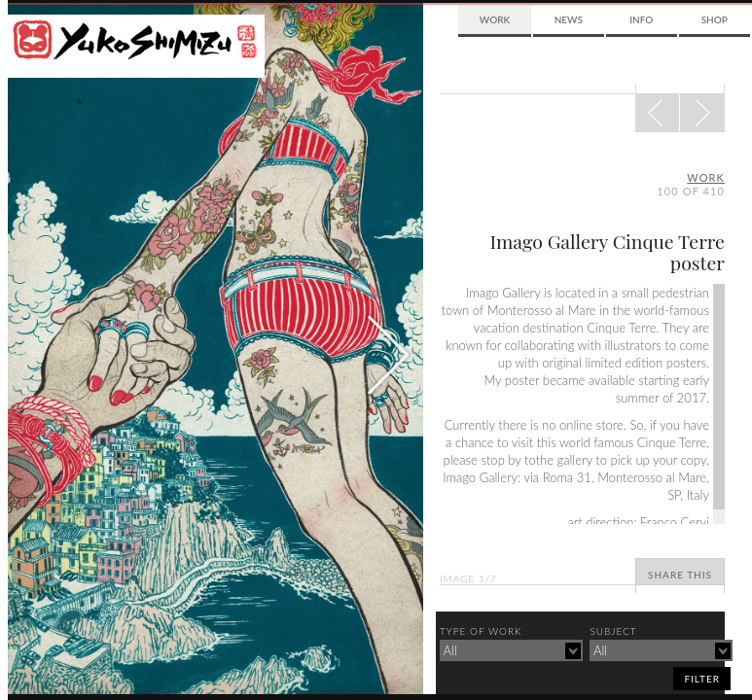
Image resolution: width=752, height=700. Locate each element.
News (569, 19)
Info (641, 19)
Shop (715, 19)
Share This (680, 575)
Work (495, 19)
